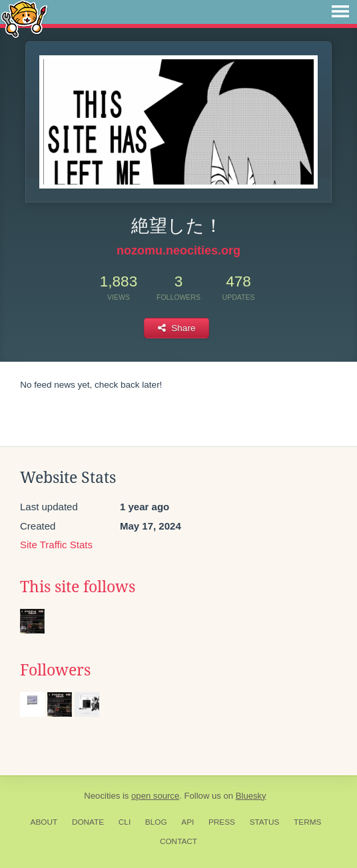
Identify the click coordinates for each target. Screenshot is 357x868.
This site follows (78, 587)
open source (155, 796)
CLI (125, 822)
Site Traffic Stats (56, 545)
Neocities (102, 796)
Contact (178, 841)
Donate (88, 822)
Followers (55, 670)
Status (265, 822)
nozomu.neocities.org (178, 250)
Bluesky (251, 796)
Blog (156, 822)
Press (222, 822)
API (187, 822)
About (44, 822)
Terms (307, 822)
